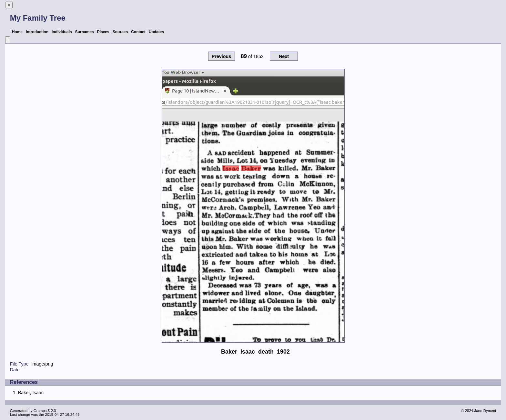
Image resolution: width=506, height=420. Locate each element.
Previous (222, 56)
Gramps (40, 411)
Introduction (37, 32)
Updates (156, 32)
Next (284, 56)
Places (103, 32)
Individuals (62, 32)
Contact (138, 32)
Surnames (85, 32)
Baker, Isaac (31, 393)
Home (17, 32)
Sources (120, 32)
